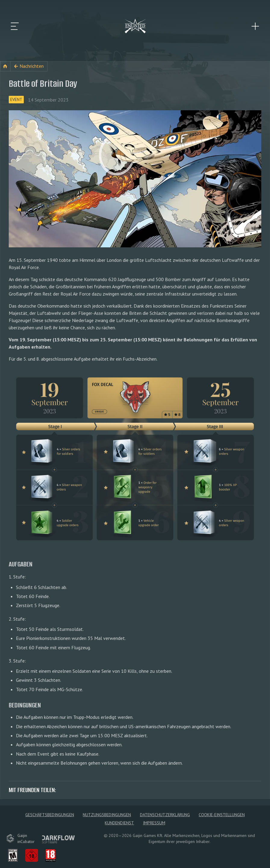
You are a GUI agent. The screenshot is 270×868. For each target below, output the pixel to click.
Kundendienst (119, 823)
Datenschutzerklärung (165, 815)
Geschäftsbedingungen (50, 815)
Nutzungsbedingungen (107, 815)
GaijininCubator (20, 838)
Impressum (154, 823)
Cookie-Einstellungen (222, 815)
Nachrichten (32, 66)
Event (16, 99)
